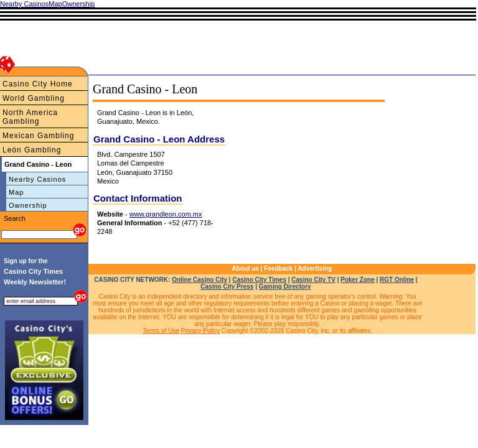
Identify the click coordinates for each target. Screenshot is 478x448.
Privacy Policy (200, 331)
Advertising (315, 268)
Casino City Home (38, 84)
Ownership (28, 205)
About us (246, 268)
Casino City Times (259, 280)
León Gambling (32, 150)
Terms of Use (161, 331)
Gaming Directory (285, 287)
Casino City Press (227, 287)
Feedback (278, 268)
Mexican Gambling (38, 136)
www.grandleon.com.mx (166, 214)
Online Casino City (199, 280)
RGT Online (397, 280)
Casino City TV (313, 280)
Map (16, 192)
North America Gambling (30, 117)
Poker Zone (357, 280)
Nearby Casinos (37, 179)
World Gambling (34, 98)
